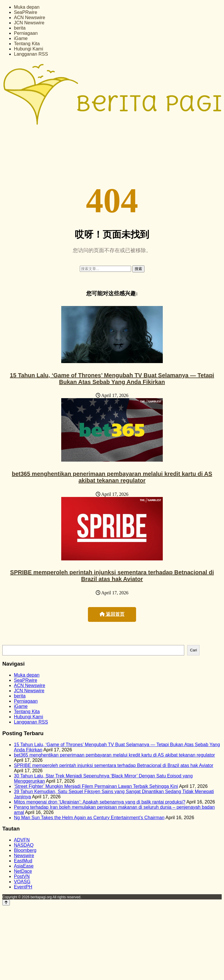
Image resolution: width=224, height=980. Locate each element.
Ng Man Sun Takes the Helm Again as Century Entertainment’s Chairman (89, 818)
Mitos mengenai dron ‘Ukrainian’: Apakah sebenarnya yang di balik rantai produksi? (100, 802)
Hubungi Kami (29, 49)
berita (20, 28)
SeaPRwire (26, 12)
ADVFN (22, 840)
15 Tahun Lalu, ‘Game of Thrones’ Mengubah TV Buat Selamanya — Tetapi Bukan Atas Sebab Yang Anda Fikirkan (112, 379)
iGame (21, 38)
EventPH (23, 887)
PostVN (22, 876)
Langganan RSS (31, 54)
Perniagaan (26, 33)
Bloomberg (25, 850)
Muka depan (27, 7)
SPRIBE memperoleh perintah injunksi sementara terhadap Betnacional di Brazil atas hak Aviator (112, 576)
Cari (194, 650)
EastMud (23, 861)
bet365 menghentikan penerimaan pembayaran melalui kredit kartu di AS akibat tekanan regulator (112, 477)
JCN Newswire (29, 23)
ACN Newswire (30, 18)
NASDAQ (24, 845)
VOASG (22, 882)
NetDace (23, 871)
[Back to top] (6, 902)
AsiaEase (24, 866)
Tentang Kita (27, 44)
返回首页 (112, 614)
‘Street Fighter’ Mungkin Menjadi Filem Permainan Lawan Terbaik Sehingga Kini (96, 786)
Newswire (24, 856)
